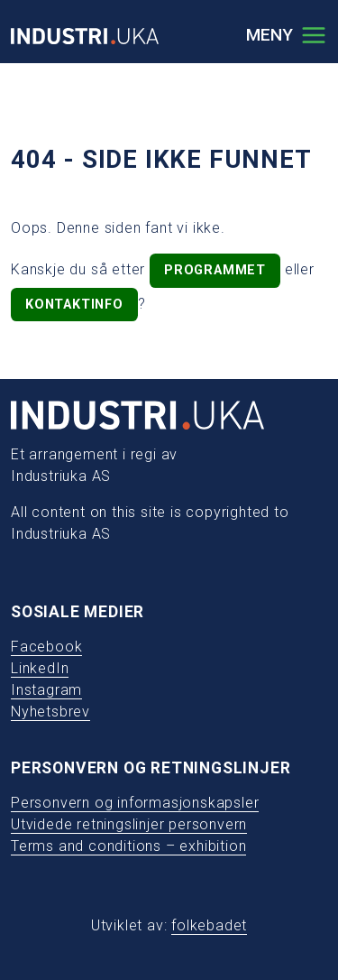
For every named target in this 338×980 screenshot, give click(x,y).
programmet (215, 270)
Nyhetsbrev (50, 712)
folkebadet (209, 925)
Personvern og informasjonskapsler (135, 803)
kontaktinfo (74, 305)
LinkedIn (40, 668)
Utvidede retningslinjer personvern (129, 824)
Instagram (46, 690)
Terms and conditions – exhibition (128, 846)
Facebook (46, 647)
